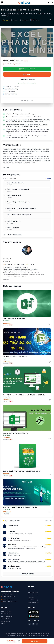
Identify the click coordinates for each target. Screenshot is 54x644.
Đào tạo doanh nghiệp (7, 616)
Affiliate (3, 624)
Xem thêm (6, 167)
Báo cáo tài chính (17, 235)
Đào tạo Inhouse (5, 619)
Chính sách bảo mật (33, 602)
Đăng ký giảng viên (6, 611)
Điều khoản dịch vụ (33, 600)
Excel (10, 235)
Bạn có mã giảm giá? (27, 100)
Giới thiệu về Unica (33, 590)
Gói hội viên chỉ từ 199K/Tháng (27, 79)
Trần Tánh (36, 20)
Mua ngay (27, 74)
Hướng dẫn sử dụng (33, 592)
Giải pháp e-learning (6, 614)
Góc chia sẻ (31, 597)
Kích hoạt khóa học (33, 595)
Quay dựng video (6, 621)
